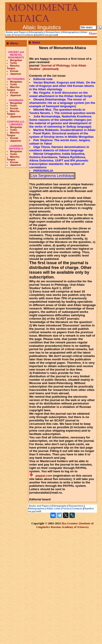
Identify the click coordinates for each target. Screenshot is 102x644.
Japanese (16, 74)
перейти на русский (46, 35)
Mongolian (16, 60)
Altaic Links (53, 509)
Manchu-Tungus (13, 67)
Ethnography (36, 32)
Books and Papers (16, 32)
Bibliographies (71, 32)
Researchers (53, 32)
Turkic (13, 63)
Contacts (28, 35)
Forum (17, 35)
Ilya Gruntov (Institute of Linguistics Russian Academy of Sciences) (65, 525)
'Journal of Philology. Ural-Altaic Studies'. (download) (58, 67)
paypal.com (44, 476)
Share (93, 33)
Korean (14, 71)
